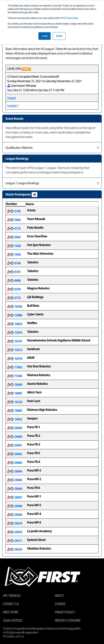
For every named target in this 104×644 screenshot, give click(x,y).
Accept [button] (45, 36)
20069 (15, 515)
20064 (15, 471)
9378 (14, 289)
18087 (15, 393)
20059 (15, 428)
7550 (14, 255)
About (59, 596)
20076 (15, 532)
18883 (15, 411)
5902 (14, 220)
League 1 (13, 106)
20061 (15, 445)
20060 (15, 437)
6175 (14, 228)
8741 (14, 272)
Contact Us (11, 604)
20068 (15, 506)
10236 (15, 307)
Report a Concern (68, 620)
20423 (15, 549)
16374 (15, 359)
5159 (14, 211)
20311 (15, 541)
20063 (15, 463)
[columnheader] (16, 204)
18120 (15, 402)
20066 (15, 489)
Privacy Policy (69, 18)
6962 (14, 237)
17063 (15, 367)
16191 (15, 341)
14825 (15, 324)
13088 (15, 315)
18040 (15, 385)
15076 (15, 333)
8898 (14, 281)
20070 (15, 523)
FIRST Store (11, 612)
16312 (15, 350)
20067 (15, 497)
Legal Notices (13, 620)
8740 (14, 263)
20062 (15, 454)
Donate (60, 604)
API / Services (12, 596)
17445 (15, 376)
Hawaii (11, 98)
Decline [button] (59, 36)
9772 (14, 298)
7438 (14, 246)
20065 (15, 480)
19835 (15, 419)
